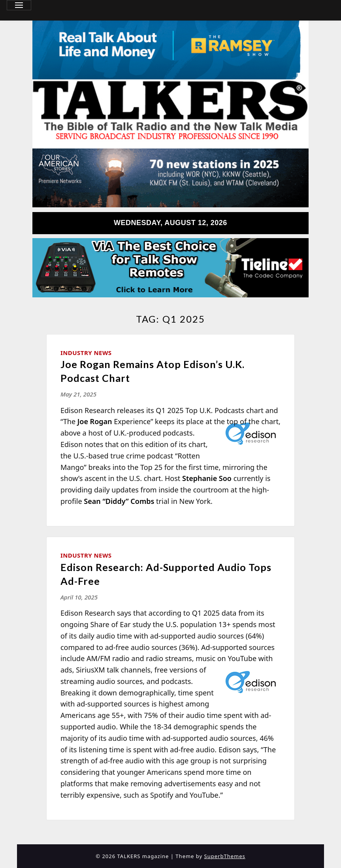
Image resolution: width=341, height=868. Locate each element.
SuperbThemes (225, 856)
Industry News (86, 353)
